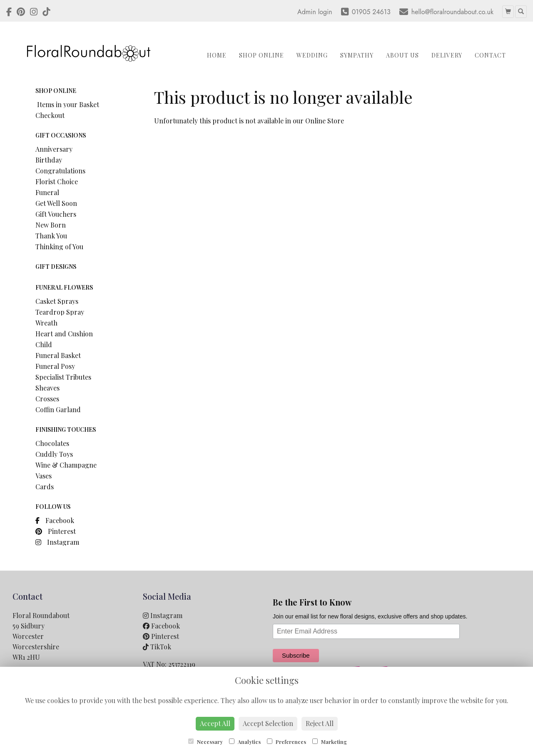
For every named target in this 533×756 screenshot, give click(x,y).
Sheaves (47, 388)
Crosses (47, 399)
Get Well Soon (56, 203)
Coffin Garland (58, 409)
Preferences (286, 742)
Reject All (320, 723)
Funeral (47, 192)
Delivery (447, 55)
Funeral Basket (58, 355)
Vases (44, 476)
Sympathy (357, 55)
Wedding (312, 55)
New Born (51, 225)
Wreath (46, 323)
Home (217, 55)
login (325, 12)
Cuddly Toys (54, 454)
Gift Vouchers (56, 214)
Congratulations (60, 171)
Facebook (55, 520)
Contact (490, 55)
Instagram (57, 542)
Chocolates (52, 443)
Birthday (49, 160)
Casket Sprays (57, 301)
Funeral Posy (55, 366)
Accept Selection (268, 723)
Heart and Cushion (64, 334)
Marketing (330, 742)
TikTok (157, 647)
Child (44, 344)
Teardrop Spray (60, 312)
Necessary (205, 742)
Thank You (51, 236)
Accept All (215, 723)
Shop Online (262, 55)
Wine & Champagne (66, 465)
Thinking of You (59, 247)
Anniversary (54, 149)
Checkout (50, 115)
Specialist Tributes (63, 377)
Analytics (245, 742)
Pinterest (56, 531)
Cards (45, 487)
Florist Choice (57, 181)
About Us (402, 55)
